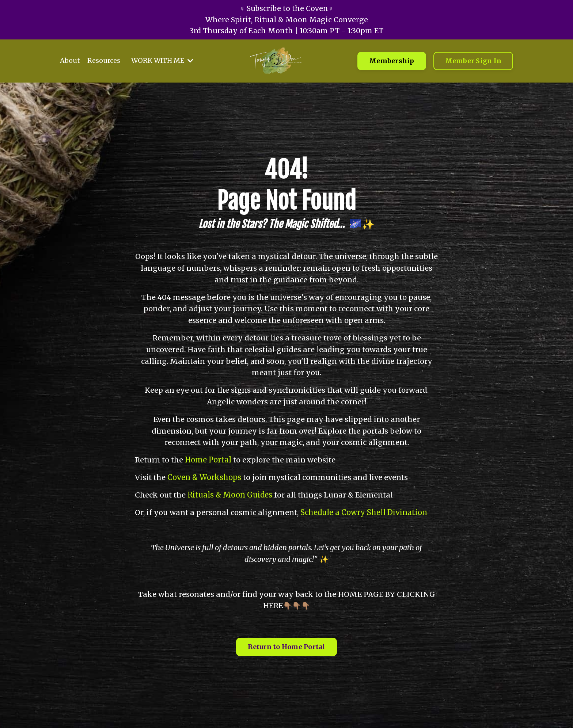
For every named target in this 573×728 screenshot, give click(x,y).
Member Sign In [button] (473, 63)
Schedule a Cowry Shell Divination (365, 513)
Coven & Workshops (205, 478)
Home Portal (209, 460)
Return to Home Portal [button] (286, 648)
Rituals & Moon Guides (231, 495)
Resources (104, 62)
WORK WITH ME (162, 62)
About (70, 62)
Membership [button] (392, 63)
